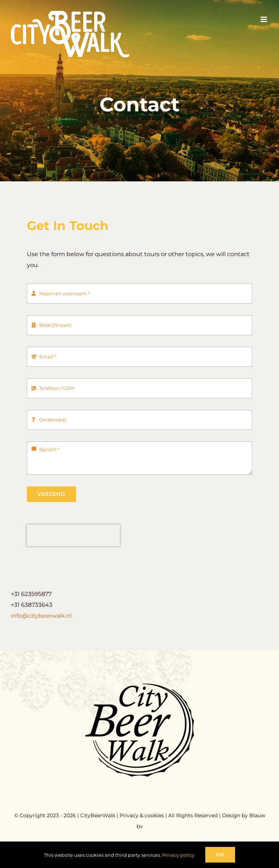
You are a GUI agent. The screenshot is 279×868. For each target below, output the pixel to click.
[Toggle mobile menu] (264, 19)
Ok (220, 855)
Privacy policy (178, 855)
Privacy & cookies (142, 815)
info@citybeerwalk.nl (41, 616)
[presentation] (73, 535)
